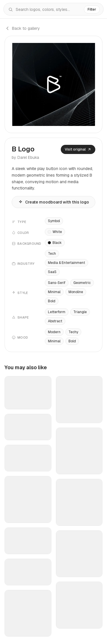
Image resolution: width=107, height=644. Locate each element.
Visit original (78, 149)
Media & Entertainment (66, 263)
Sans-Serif (57, 283)
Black (55, 243)
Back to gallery (22, 28)
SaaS (52, 272)
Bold (52, 301)
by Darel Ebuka (25, 157)
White (55, 232)
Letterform (57, 312)
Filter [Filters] (92, 9)
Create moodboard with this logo (54, 202)
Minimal (54, 292)
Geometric (82, 283)
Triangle (80, 312)
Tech (52, 254)
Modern (54, 332)
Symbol (54, 221)
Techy (73, 332)
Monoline (76, 292)
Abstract (55, 321)
